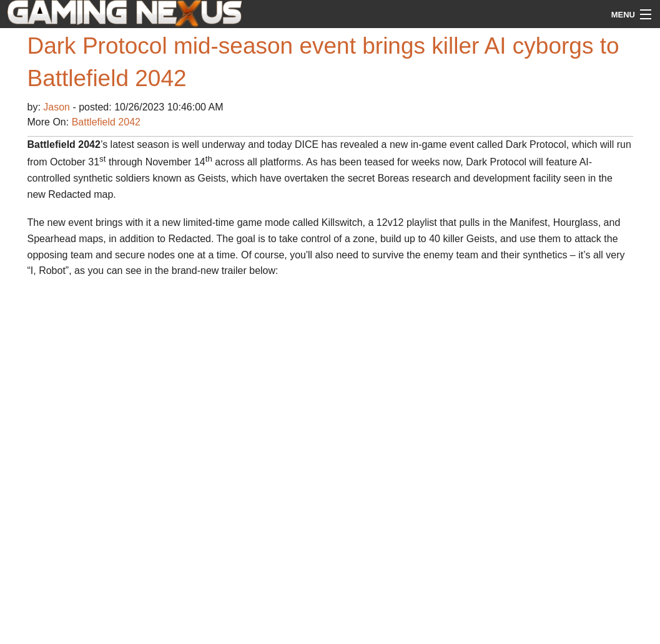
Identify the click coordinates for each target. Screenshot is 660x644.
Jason (58, 107)
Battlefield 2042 (106, 122)
